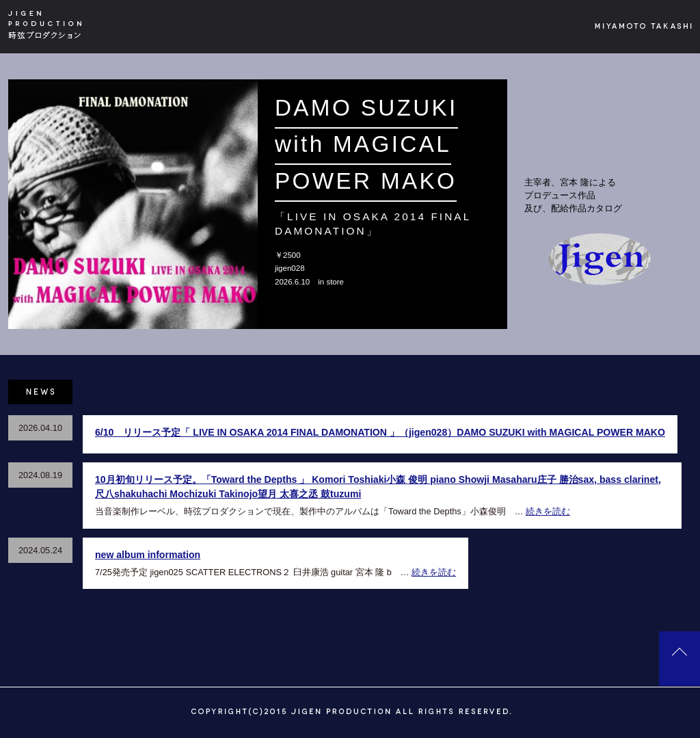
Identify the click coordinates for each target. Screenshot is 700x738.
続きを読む (548, 511)
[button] (21, 205)
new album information (148, 555)
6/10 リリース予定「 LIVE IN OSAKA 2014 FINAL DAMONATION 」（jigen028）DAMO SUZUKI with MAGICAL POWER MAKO (380, 432)
